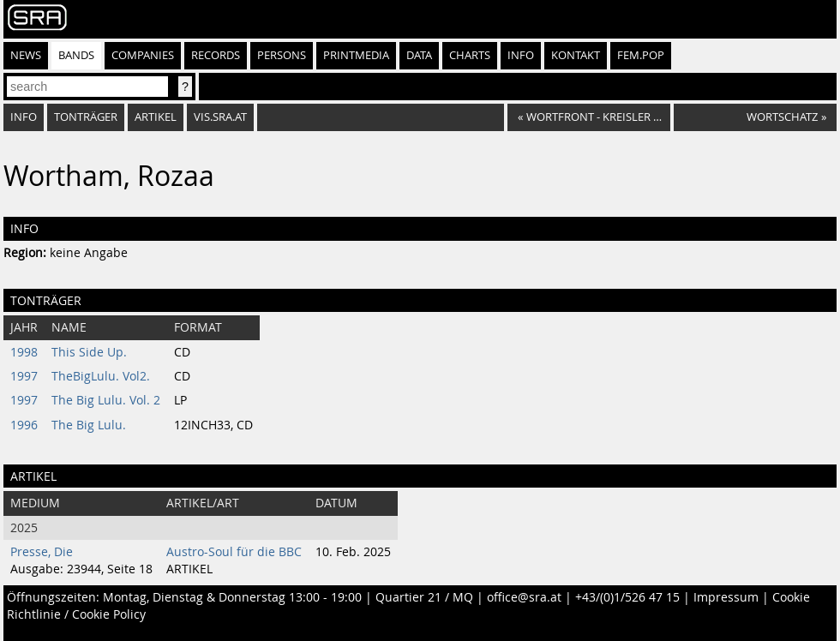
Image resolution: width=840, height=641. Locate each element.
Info (521, 55)
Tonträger (86, 117)
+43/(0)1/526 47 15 (627, 597)
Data (419, 55)
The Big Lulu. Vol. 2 (106, 400)
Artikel (156, 117)
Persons (282, 55)
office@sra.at (524, 597)
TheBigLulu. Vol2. (101, 376)
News (26, 55)
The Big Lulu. (89, 425)
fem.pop (641, 55)
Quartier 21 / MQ (424, 597)
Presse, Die (42, 552)
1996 (24, 425)
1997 (24, 376)
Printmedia (356, 55)
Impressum (726, 597)
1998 (24, 352)
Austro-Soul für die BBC (234, 552)
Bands (76, 55)
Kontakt (576, 55)
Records (216, 55)
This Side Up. (89, 352)
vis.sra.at (220, 117)
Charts (470, 55)
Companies (143, 55)
